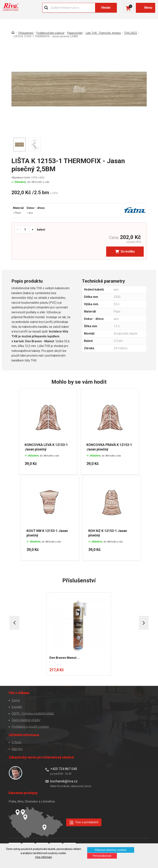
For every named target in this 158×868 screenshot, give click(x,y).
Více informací (43, 857)
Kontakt (17, 706)
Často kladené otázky (26, 720)
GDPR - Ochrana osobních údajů (33, 713)
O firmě (16, 742)
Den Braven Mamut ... (65, 658)
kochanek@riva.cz (64, 781)
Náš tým (17, 749)
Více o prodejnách (87, 822)
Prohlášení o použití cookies (30, 726)
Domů (16, 700)
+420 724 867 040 (64, 768)
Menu (148, 8)
